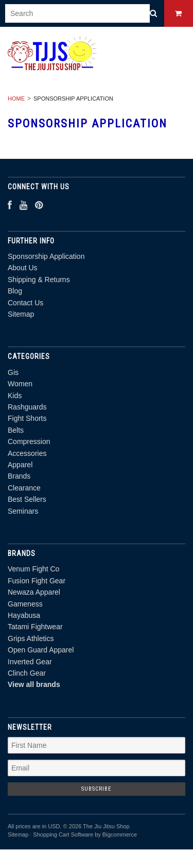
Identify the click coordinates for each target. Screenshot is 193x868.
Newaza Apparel (34, 592)
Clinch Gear (27, 673)
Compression (29, 441)
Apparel (20, 465)
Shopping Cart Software (63, 834)
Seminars (23, 511)
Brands (19, 476)
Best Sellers (27, 499)
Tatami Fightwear (35, 627)
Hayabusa (24, 615)
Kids (15, 396)
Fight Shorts (27, 418)
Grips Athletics (31, 638)
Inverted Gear (30, 662)
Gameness (25, 604)
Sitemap (21, 314)
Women (20, 384)
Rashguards (27, 407)
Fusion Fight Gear (37, 581)
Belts (16, 430)
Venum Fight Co (33, 569)
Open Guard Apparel (41, 650)
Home (16, 99)
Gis (13, 372)
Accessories (27, 453)
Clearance (24, 488)
